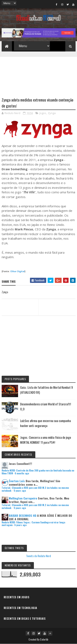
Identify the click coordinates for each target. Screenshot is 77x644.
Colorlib (44, 639)
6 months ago (22, 473)
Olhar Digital (17, 271)
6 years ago (20, 525)
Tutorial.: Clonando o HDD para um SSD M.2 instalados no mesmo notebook (35, 489)
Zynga (52, 113)
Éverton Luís (17, 481)
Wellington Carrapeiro (23, 498)
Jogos (43, 113)
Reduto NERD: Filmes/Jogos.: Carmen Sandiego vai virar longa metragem (33, 524)
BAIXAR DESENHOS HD (23, 515)
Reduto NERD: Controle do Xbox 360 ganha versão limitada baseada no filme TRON (38, 472)
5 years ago (20, 491)
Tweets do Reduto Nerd (38, 556)
